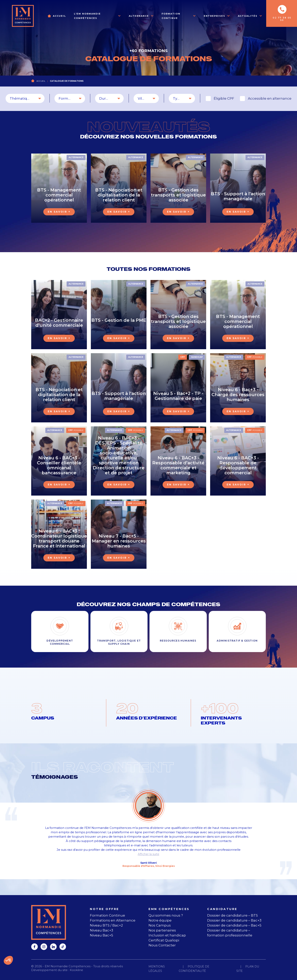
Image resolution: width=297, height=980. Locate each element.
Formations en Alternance (113, 920)
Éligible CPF (224, 98)
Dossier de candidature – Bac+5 (234, 925)
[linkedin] (53, 947)
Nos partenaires (162, 930)
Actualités (248, 16)
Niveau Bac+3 (101, 930)
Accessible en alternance (270, 98)
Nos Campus (160, 925)
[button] (8, 960)
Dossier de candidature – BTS (232, 915)
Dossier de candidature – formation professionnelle (230, 933)
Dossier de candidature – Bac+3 (234, 920)
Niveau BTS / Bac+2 (106, 925)
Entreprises (214, 16)
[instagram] (44, 947)
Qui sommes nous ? (166, 915)
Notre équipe (160, 920)
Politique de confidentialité (194, 969)
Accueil (59, 16)
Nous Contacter (162, 945)
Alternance (139, 16)
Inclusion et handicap (167, 935)
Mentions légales (157, 969)
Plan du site (248, 969)
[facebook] (34, 947)
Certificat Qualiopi (164, 940)
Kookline (76, 970)
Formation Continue (171, 16)
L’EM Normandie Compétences (87, 16)
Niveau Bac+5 (101, 935)
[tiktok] (63, 947)
